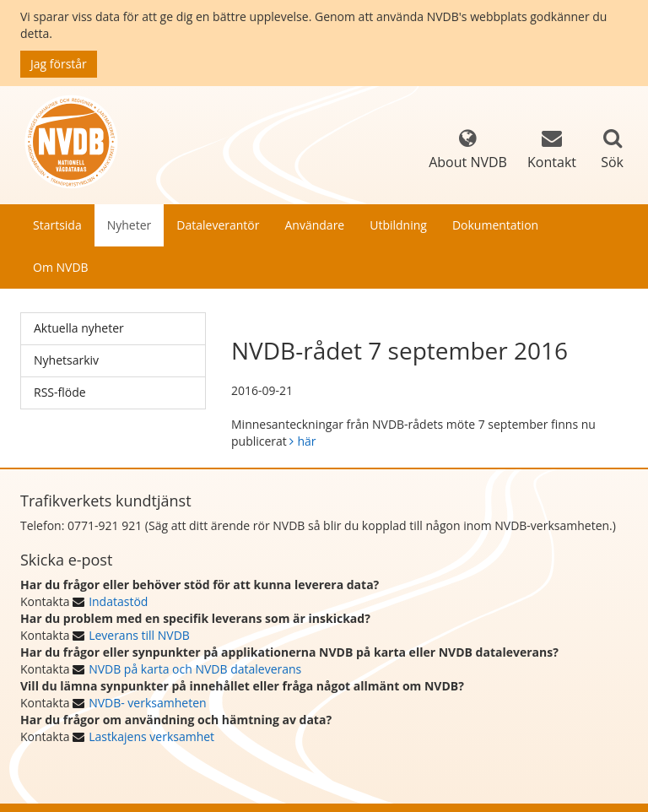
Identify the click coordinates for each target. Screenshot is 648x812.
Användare (314, 225)
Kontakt (552, 150)
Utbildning (398, 225)
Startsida (57, 225)
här (306, 441)
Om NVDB (61, 267)
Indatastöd (118, 601)
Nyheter (130, 225)
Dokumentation (495, 225)
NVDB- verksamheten (147, 703)
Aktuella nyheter (79, 328)
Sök (612, 162)
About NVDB (468, 150)
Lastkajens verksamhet (151, 736)
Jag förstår (59, 64)
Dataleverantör (218, 225)
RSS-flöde (60, 392)
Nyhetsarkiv (66, 360)
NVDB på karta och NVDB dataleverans (195, 669)
